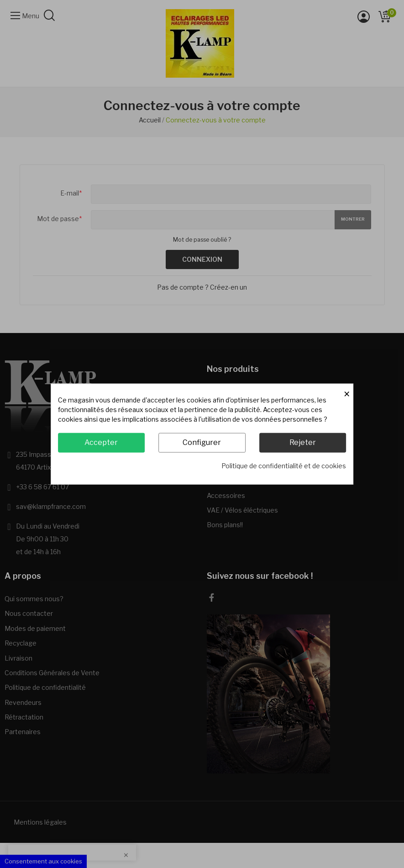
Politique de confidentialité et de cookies (284, 465)
